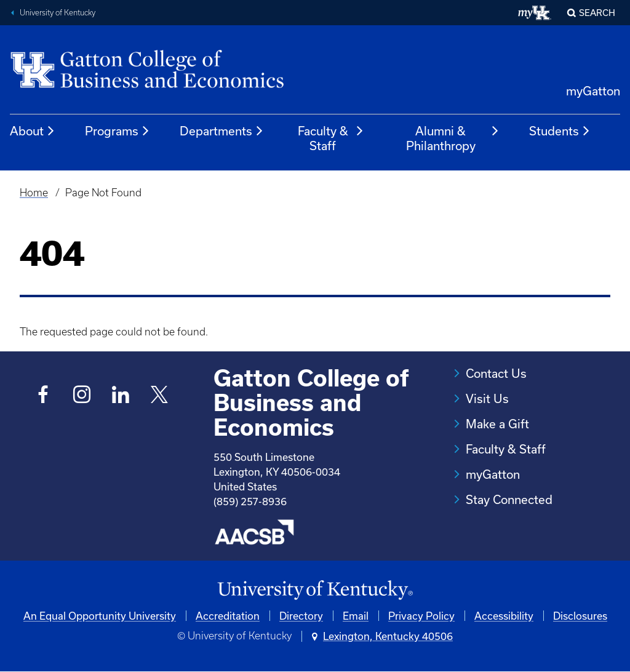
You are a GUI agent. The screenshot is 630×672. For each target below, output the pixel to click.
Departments (222, 131)
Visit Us (487, 398)
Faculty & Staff (331, 138)
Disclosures (580, 616)
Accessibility (504, 616)
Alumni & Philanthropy (453, 138)
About (33, 131)
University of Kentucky (58, 13)
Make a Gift (497, 424)
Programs (118, 131)
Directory (301, 616)
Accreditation (228, 616)
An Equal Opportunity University (100, 616)
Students (560, 131)
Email (356, 616)
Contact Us (496, 373)
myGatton (593, 91)
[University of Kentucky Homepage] (315, 590)
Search (597, 13)
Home (34, 193)
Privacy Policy (421, 616)
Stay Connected (509, 499)
